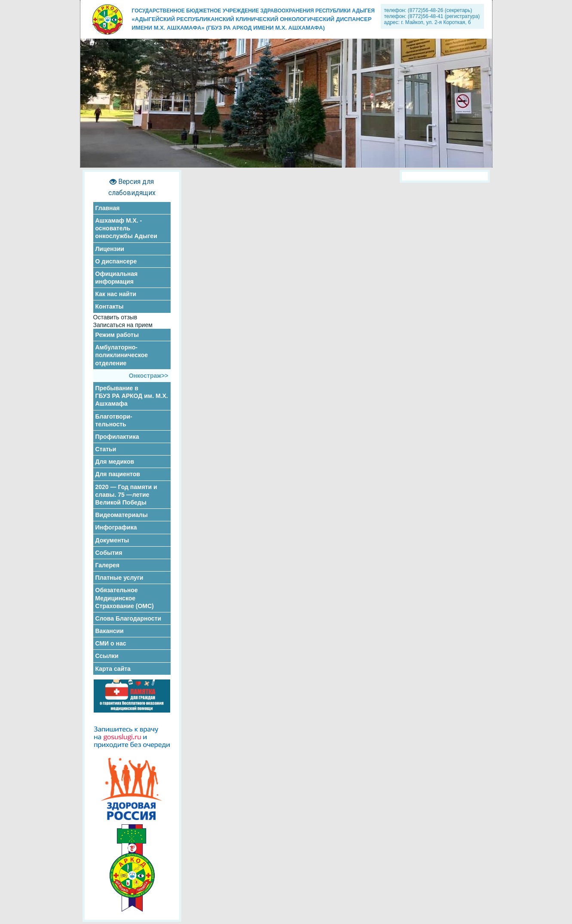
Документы (112, 540)
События (109, 553)
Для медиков (115, 462)
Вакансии (110, 631)
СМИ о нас (111, 643)
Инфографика (116, 527)
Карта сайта (113, 669)
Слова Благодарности (128, 618)
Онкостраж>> (149, 376)
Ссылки (107, 656)
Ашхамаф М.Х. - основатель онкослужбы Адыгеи (126, 228)
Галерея (108, 565)
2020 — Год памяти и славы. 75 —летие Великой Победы (126, 495)
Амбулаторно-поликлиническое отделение (122, 355)
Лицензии (110, 249)
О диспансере (116, 261)
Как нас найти (116, 294)
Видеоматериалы (122, 515)
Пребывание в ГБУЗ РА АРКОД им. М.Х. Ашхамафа (132, 396)
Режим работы (117, 335)
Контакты (110, 306)
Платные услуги (119, 578)
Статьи (106, 449)
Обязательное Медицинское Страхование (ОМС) (125, 598)
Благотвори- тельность (114, 420)
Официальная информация (117, 278)
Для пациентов (118, 474)
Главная (108, 208)
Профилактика (117, 437)
